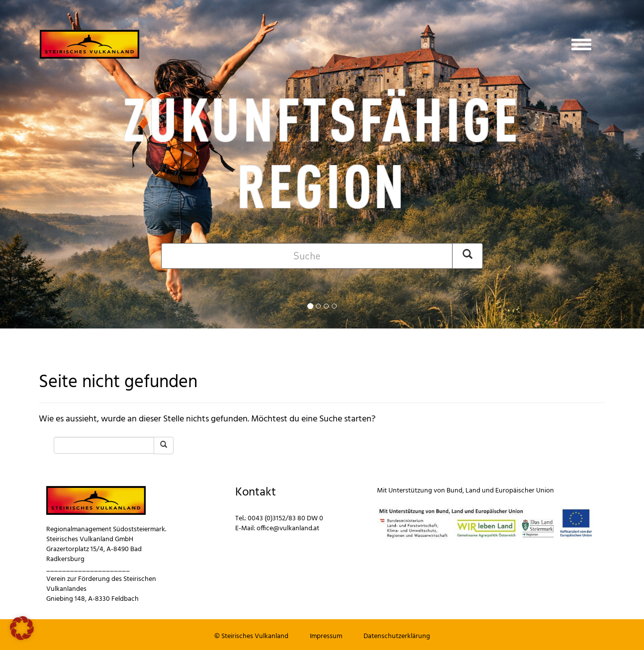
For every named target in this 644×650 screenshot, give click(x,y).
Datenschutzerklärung (397, 636)
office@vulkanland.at (288, 528)
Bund (455, 491)
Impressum (326, 636)
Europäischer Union (525, 491)
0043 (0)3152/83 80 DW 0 (285, 519)
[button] (22, 628)
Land (473, 491)
